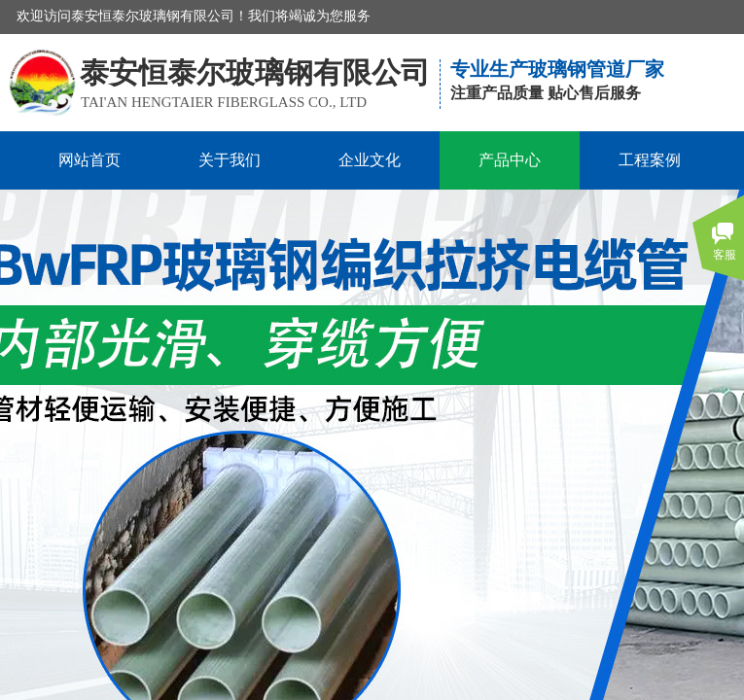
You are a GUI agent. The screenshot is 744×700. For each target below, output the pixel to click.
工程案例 (650, 160)
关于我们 (230, 160)
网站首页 (89, 160)
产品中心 (510, 160)
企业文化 (370, 160)
